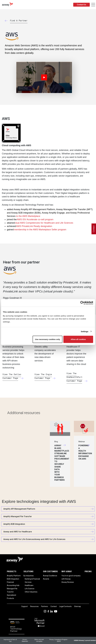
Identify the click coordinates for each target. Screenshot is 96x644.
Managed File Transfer (12, 590)
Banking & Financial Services (32, 581)
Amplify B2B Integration (14, 524)
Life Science (30, 589)
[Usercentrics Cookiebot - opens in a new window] (82, 303)
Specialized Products (11, 597)
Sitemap (77, 606)
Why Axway (67, 571)
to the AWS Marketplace (28, 216)
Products (12, 571)
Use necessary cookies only (47, 339)
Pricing (88, 571)
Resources (34, 606)
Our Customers (50, 571)
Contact (54, 606)
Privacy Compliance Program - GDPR (59, 640)
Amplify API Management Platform (19, 509)
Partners (45, 606)
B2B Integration (13, 579)
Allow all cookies (78, 339)
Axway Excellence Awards (50, 577)
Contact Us (81, 5)
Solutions (28, 571)
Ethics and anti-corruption (39, 640)
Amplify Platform (14, 576)
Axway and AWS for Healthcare (18, 532)
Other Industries (31, 592)
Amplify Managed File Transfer (18, 516)
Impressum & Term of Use (10, 640)
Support (25, 606)
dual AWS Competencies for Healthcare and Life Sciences (44, 223)
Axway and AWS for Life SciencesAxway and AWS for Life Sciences (34, 539)
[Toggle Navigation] (93, 5)
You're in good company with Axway (71, 577)
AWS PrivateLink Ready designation (34, 226)
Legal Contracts (65, 606)
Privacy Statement (25, 640)
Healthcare (29, 585)
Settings (85, 331)
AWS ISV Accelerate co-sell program (35, 219)
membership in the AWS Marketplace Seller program (40, 230)
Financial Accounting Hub (13, 584)
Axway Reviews (68, 582)
